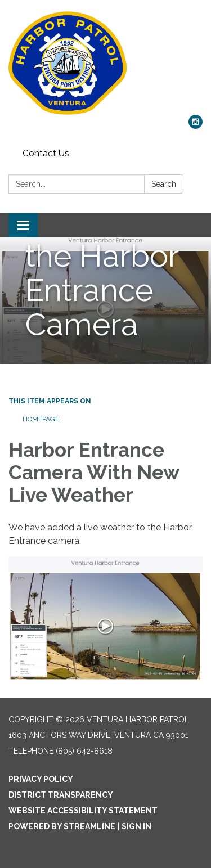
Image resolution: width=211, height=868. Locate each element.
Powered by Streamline (62, 826)
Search (164, 184)
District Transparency (61, 795)
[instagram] (196, 126)
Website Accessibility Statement (83, 811)
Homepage (41, 419)
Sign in (136, 826)
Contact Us (46, 153)
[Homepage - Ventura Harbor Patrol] (105, 63)
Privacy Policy (41, 779)
